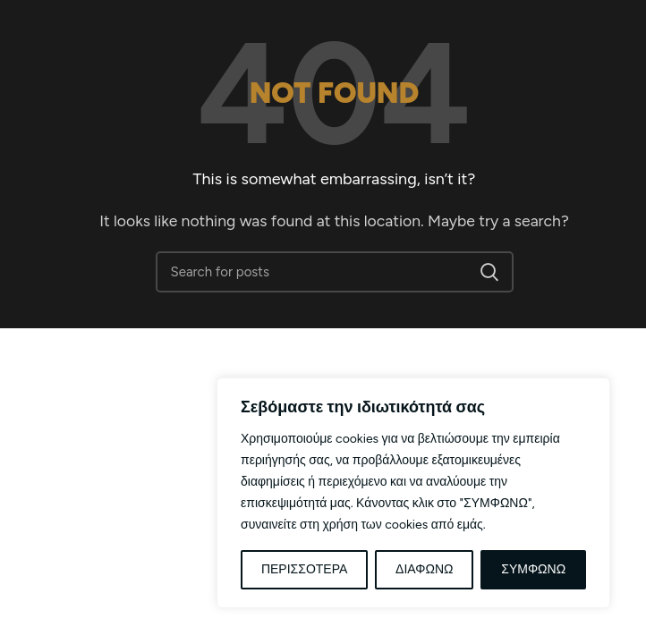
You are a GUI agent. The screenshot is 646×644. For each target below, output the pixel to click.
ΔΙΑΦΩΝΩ (424, 569)
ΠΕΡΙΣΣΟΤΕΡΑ (304, 569)
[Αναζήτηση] (335, 272)
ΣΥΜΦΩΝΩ (533, 569)
